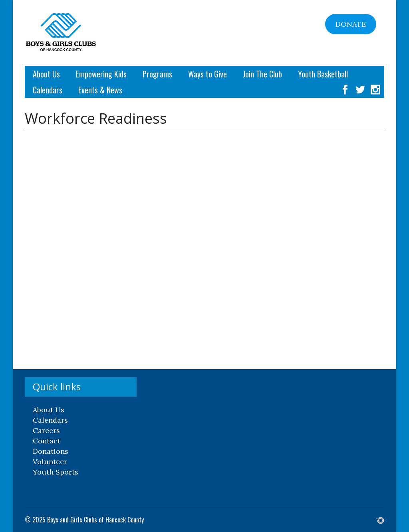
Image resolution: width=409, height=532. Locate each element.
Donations (51, 451)
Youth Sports (56, 472)
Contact (47, 441)
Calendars (48, 90)
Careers (46, 430)
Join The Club (262, 74)
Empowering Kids (101, 74)
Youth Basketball (323, 74)
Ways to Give (207, 74)
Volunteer (50, 462)
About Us (46, 74)
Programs (157, 74)
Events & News (100, 90)
